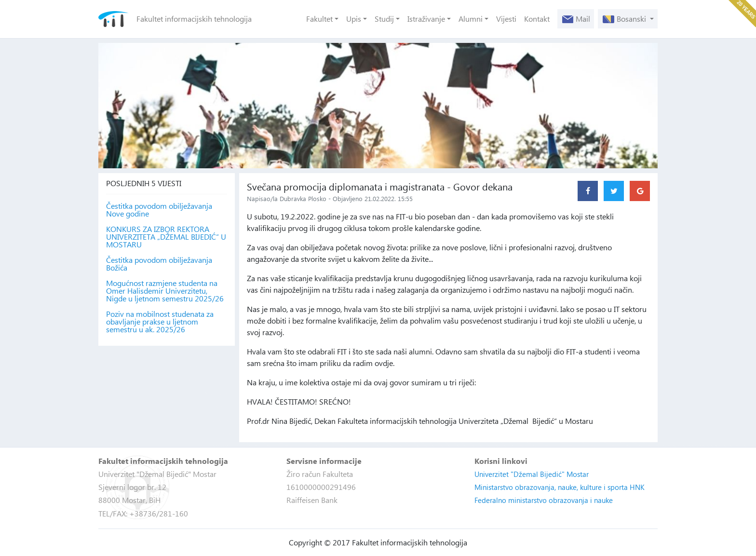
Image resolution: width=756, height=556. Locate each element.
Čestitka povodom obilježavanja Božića (159, 264)
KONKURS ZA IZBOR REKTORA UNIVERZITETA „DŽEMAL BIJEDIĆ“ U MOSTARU (166, 237)
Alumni (471, 19)
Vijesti (506, 19)
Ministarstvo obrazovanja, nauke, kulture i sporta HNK (560, 487)
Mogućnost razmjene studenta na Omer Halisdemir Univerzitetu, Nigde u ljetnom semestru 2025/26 (165, 291)
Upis (354, 19)
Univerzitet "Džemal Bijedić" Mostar (532, 474)
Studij (384, 19)
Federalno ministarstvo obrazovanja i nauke (544, 500)
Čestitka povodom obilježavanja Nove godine (159, 210)
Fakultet (319, 19)
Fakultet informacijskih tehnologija (194, 19)
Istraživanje (426, 19)
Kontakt (537, 19)
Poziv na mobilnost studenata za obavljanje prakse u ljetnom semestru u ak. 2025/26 (160, 322)
